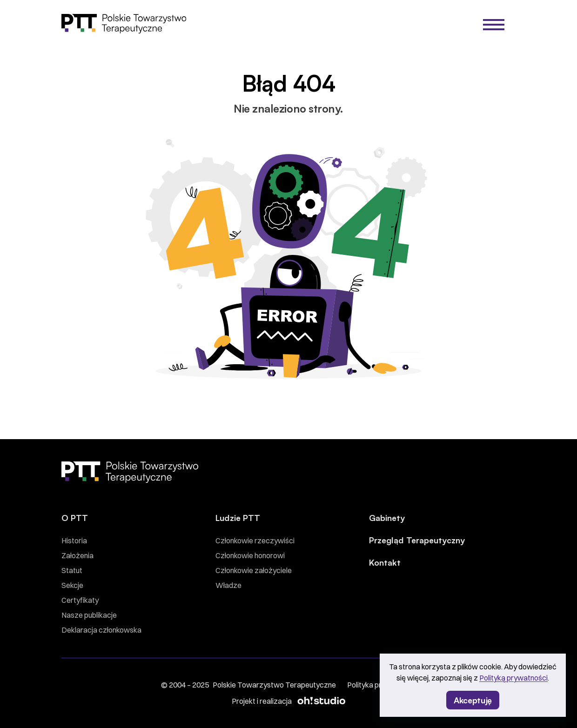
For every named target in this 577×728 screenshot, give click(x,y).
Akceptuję (473, 700)
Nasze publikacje (89, 615)
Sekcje (72, 585)
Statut (72, 570)
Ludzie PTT (238, 517)
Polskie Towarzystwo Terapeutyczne (274, 685)
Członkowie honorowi (250, 555)
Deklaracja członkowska (101, 630)
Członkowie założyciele (254, 570)
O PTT (75, 517)
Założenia (77, 555)
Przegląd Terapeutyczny (417, 540)
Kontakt (385, 562)
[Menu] (494, 25)
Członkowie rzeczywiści (255, 541)
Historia (74, 541)
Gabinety (387, 517)
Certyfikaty (80, 600)
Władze (228, 585)
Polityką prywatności (513, 678)
